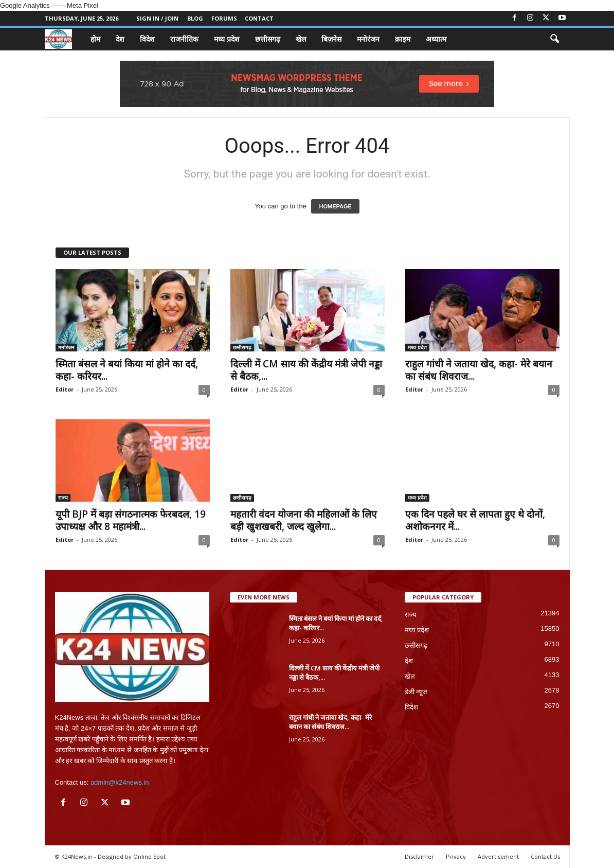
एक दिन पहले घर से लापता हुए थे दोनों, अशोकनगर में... (475, 520)
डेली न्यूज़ (416, 692)
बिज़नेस (331, 39)
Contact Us (545, 856)
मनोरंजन (368, 39)
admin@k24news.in (120, 782)
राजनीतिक (184, 39)
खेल (301, 39)
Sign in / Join (157, 18)
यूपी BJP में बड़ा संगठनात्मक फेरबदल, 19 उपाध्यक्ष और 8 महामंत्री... (131, 520)
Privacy (456, 856)
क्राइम (403, 39)
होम (95, 39)
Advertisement (498, 856)
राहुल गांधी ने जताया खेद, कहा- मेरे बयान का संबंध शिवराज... (479, 370)
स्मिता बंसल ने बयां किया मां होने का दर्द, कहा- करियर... (127, 370)
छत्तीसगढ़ (268, 39)
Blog (195, 18)
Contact (259, 18)
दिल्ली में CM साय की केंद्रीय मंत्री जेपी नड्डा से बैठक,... (306, 370)
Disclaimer (419, 856)
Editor (65, 389)
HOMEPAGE (335, 206)
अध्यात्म (436, 39)
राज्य (63, 498)
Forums (224, 18)
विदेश (147, 39)
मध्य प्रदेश (227, 39)
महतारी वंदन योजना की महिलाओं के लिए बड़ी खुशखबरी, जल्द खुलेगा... (304, 520)
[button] (554, 39)
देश (120, 39)
